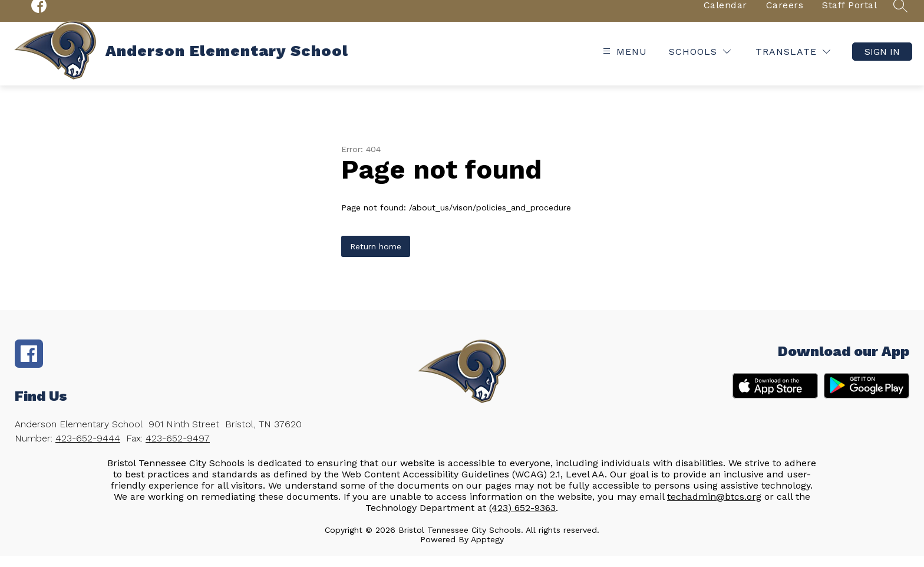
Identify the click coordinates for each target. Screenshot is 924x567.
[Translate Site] (793, 63)
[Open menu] (623, 63)
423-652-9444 (88, 449)
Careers (785, 16)
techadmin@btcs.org (714, 508)
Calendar (725, 16)
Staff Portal (849, 16)
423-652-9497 (178, 449)
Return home (376, 258)
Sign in (882, 63)
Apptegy (487, 550)
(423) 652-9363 (522, 519)
